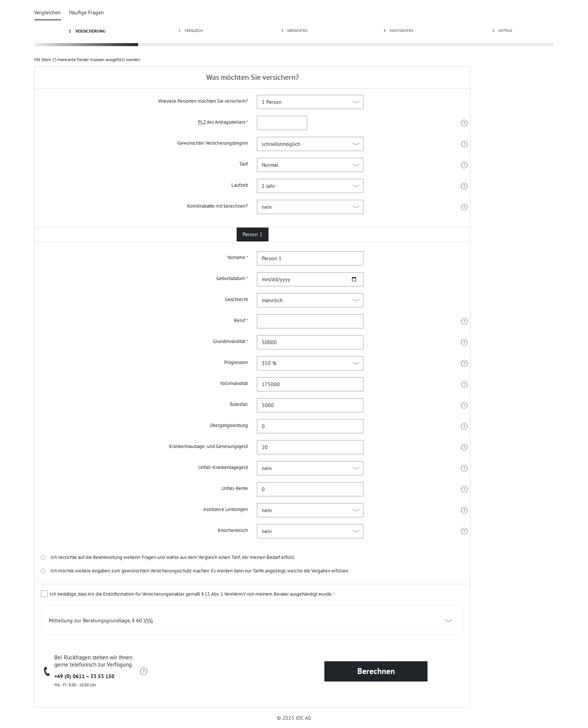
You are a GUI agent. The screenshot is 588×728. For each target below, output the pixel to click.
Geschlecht (236, 299)
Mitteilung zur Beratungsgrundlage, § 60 (101, 620)
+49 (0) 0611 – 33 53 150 (84, 676)
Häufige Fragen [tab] (86, 12)
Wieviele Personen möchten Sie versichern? (203, 101)
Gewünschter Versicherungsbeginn (213, 143)
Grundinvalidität (230, 341)
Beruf (241, 320)
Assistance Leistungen (226, 509)
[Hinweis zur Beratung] (144, 671)
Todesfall (239, 404)
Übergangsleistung (229, 425)
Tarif (244, 164)
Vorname (238, 257)
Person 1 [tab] (253, 234)
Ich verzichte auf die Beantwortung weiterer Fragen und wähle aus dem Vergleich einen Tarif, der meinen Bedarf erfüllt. (168, 557)
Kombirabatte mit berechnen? (217, 206)
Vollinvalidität (234, 383)
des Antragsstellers (223, 122)
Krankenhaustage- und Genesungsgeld (208, 446)
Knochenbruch (233, 530)
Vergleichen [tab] (47, 12)
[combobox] (310, 321)
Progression (236, 362)
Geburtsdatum (232, 278)
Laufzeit (240, 185)
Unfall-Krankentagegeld (223, 467)
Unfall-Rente (235, 488)
